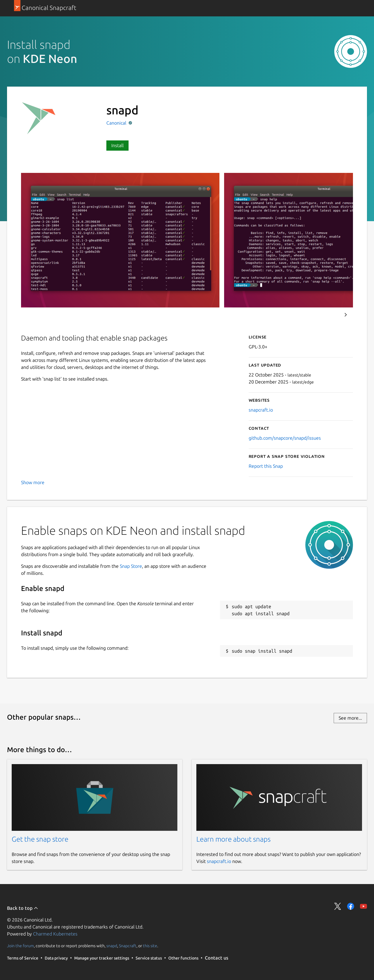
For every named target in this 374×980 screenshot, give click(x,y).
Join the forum (20, 946)
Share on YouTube (363, 906)
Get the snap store (40, 839)
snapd (112, 946)
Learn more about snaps (233, 839)
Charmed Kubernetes (55, 934)
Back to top (23, 908)
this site (150, 946)
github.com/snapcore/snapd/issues (285, 438)
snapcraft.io (261, 410)
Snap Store (131, 566)
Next (346, 315)
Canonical (117, 123)
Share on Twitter (338, 906)
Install (117, 145)
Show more (33, 482)
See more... (350, 718)
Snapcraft (128, 946)
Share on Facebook (351, 906)
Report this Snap (266, 466)
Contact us (217, 958)
